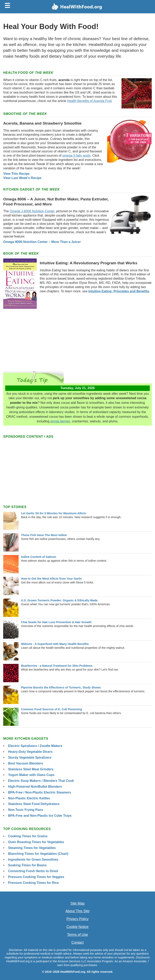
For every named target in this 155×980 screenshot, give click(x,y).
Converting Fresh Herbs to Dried (33, 871)
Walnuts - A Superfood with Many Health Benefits (55, 644)
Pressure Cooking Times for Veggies (36, 877)
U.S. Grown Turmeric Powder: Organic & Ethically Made (59, 600)
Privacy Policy (77, 919)
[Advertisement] (77, 338)
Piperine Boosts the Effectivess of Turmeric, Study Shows (61, 687)
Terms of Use (77, 935)
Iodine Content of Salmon (39, 557)
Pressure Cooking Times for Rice (33, 883)
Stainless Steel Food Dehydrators (34, 804)
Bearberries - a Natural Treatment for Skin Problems (57, 666)
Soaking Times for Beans (27, 865)
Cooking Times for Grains (28, 836)
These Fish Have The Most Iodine (44, 535)
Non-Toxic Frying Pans (26, 810)
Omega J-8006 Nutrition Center (32, 211)
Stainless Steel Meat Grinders (31, 769)
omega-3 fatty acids (76, 156)
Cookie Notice (77, 927)
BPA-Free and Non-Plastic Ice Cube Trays (40, 816)
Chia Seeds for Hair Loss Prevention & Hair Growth (56, 622)
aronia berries (60, 421)
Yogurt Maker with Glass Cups (31, 775)
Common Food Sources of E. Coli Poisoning (51, 709)
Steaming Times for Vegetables (32, 848)
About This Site (78, 911)
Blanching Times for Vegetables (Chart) (38, 854)
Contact (78, 943)
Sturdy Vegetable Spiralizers (30, 758)
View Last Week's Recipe (22, 178)
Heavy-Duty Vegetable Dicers (30, 752)
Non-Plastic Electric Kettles (29, 798)
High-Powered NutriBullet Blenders (35, 787)
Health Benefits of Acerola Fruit (90, 101)
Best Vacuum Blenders (26, 763)
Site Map (77, 903)
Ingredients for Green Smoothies (33, 860)
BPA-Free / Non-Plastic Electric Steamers (40, 792)
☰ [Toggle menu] (7, 6)
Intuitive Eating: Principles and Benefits (119, 291)
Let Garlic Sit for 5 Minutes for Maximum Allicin (54, 513)
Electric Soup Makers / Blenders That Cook (41, 781)
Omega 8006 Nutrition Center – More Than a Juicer (42, 242)
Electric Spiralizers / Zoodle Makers (35, 746)
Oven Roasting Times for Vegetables (36, 842)
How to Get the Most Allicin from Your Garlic (51, 579)
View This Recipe (16, 174)
